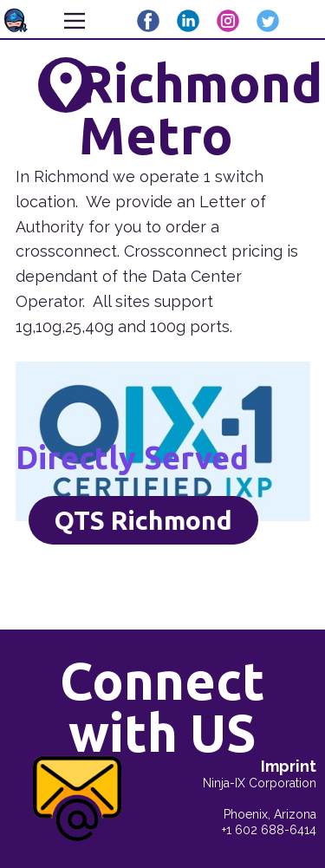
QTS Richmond (143, 520)
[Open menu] (75, 21)
